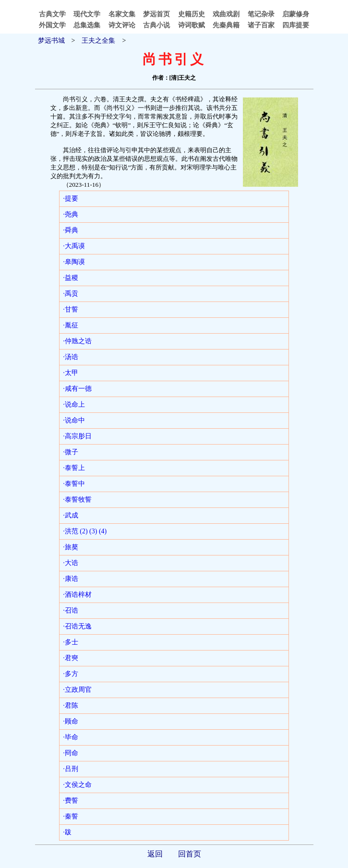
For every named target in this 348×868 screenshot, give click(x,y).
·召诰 (71, 610)
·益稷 (71, 278)
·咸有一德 (77, 389)
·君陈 (71, 705)
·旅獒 (71, 547)
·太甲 (71, 373)
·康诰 (71, 579)
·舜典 (71, 230)
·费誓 (71, 801)
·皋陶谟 (74, 262)
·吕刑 (71, 769)
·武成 (71, 515)
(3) (93, 531)
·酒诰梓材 (77, 595)
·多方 (71, 674)
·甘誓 (71, 309)
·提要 (71, 199)
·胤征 (71, 325)
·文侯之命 (77, 785)
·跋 (67, 832)
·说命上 (74, 404)
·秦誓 (71, 816)
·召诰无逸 (77, 626)
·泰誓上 (74, 468)
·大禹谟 (74, 246)
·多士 (71, 642)
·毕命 (71, 737)
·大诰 (71, 563)
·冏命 (71, 753)
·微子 (71, 452)
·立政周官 (77, 690)
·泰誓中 (74, 484)
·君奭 (71, 658)
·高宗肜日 (77, 436)
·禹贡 (71, 294)
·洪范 (71, 531)
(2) (84, 531)
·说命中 (74, 420)
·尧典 (71, 214)
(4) (103, 531)
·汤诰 (71, 357)
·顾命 (71, 721)
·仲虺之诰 (77, 341)
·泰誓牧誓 (77, 500)
